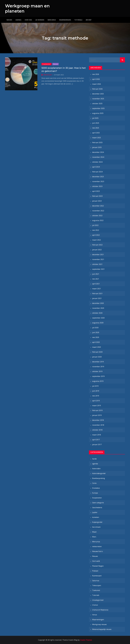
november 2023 (98, 181)
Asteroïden (96, 469)
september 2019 (98, 376)
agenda (95, 464)
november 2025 (98, 99)
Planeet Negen (98, 566)
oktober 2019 (97, 371)
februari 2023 (97, 196)
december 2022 (98, 206)
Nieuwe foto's (98, 551)
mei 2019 (96, 396)
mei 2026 (96, 74)
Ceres (94, 483)
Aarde (94, 459)
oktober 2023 (97, 186)
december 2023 (98, 177)
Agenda (18, 20)
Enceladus (96, 488)
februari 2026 (97, 89)
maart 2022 (97, 240)
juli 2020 (95, 328)
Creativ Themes (86, 640)
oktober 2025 (97, 104)
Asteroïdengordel (99, 473)
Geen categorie (98, 503)
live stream (96, 527)
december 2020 (98, 303)
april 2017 (96, 440)
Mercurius (52, 20)
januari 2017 (97, 444)
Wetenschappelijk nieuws (102, 629)
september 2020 (98, 318)
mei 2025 (96, 128)
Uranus (95, 605)
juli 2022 (95, 225)
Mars (94, 537)
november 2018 (98, 425)
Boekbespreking (99, 478)
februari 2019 (97, 410)
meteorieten (97, 546)
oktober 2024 (97, 162)
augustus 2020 (98, 323)
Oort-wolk (96, 561)
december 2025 (98, 94)
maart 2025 (97, 138)
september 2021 (98, 269)
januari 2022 (97, 250)
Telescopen (97, 585)
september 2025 (98, 108)
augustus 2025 (98, 113)
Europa (95, 493)
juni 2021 (96, 274)
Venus (95, 615)
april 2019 (96, 401)
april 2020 (96, 342)
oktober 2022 (97, 216)
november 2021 (98, 259)
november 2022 (98, 211)
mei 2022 (96, 230)
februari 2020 (97, 352)
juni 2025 (96, 123)
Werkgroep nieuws (99, 624)
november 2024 (98, 157)
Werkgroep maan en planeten (24, 8)
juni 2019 (96, 391)
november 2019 (98, 367)
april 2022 (96, 235)
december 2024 (98, 152)
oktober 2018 (97, 430)
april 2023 (96, 191)
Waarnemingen (65, 20)
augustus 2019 (98, 381)
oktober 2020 (97, 313)
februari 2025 (97, 142)
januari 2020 (97, 357)
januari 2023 (97, 201)
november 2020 (98, 308)
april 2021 (96, 284)
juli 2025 (95, 118)
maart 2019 (97, 406)
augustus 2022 (98, 220)
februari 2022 (97, 245)
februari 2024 (97, 172)
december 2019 (98, 362)
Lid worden (40, 20)
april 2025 (96, 133)
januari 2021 (97, 298)
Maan (94, 532)
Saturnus (96, 581)
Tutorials (78, 20)
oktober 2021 (97, 264)
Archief (89, 20)
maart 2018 (97, 435)
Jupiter (95, 512)
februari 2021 (97, 293)
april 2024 (96, 167)
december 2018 (98, 420)
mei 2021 (96, 279)
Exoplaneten (46, 64)
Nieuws (9, 20)
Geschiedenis (97, 508)
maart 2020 (97, 347)
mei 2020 (96, 337)
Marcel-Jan (48, 75)
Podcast (95, 571)
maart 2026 (97, 84)
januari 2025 (97, 147)
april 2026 (96, 79)
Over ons (28, 20)
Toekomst (96, 590)
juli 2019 (95, 386)
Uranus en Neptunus (100, 610)
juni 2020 (96, 332)
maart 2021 (97, 289)
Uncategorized (98, 600)
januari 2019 (97, 415)
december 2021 (98, 255)
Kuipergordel (97, 522)
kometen (96, 517)
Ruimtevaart (97, 576)
